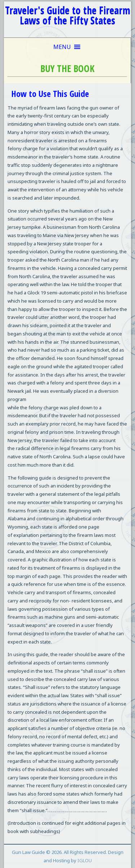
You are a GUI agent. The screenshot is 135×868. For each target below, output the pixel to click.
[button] (62, 47)
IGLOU (85, 860)
